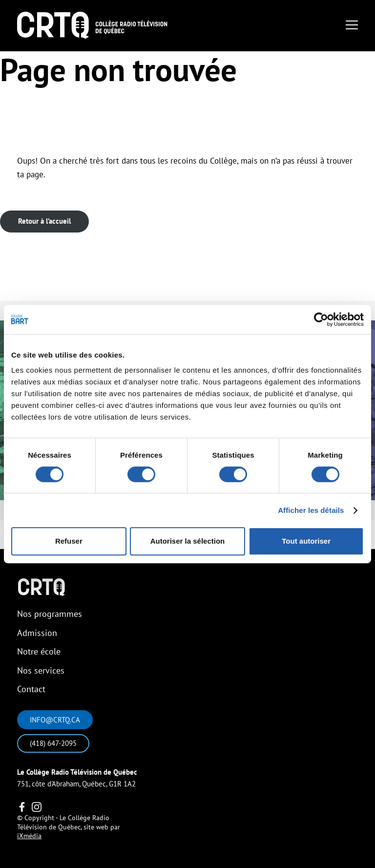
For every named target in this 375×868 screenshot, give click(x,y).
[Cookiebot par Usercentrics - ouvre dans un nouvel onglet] (321, 319)
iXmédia (29, 836)
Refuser (69, 541)
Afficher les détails (311, 510)
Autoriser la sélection (188, 541)
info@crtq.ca (55, 720)
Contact (31, 689)
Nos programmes (50, 614)
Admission (37, 633)
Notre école (39, 651)
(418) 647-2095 (53, 743)
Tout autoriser (306, 541)
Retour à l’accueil (44, 221)
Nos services (41, 670)
